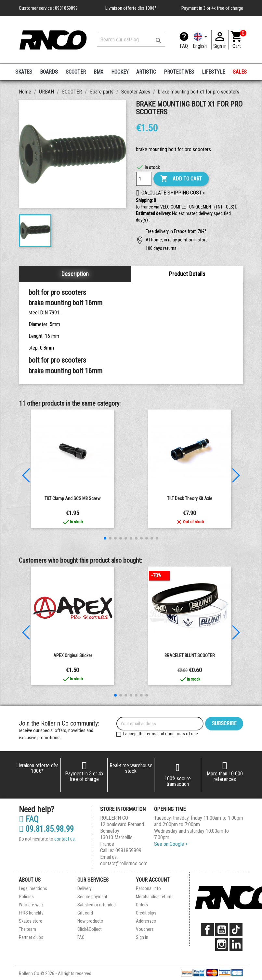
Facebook (207, 930)
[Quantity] (144, 179)
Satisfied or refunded (97, 905)
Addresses (146, 921)
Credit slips (146, 913)
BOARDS (49, 72)
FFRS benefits (31, 913)
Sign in (142, 937)
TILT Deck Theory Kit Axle (190, 498)
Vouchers (145, 929)
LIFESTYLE (213, 72)
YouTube (222, 930)
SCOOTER (76, 72)
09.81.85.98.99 (46, 829)
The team (27, 929)
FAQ (184, 46)
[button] (150, 221)
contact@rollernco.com (124, 864)
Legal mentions (33, 888)
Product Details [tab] (187, 274)
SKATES (24, 72)
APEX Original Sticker (73, 656)
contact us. (65, 839)
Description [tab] (75, 274)
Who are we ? (31, 905)
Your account (153, 880)
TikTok (236, 930)
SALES (240, 72)
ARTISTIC (146, 72)
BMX (98, 72)
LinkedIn (236, 944)
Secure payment (92, 897)
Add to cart (181, 179)
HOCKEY (120, 72)
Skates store (31, 921)
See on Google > (171, 844)
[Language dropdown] (201, 40)
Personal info (148, 888)
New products (90, 921)
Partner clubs (31, 937)
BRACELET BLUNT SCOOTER (190, 656)
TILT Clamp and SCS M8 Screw (72, 498)
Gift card (85, 913)
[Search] (131, 40)
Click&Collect (90, 929)
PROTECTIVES (179, 72)
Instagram (222, 944)
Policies (26, 897)
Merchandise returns (155, 897)
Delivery (85, 888)
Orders (142, 905)
